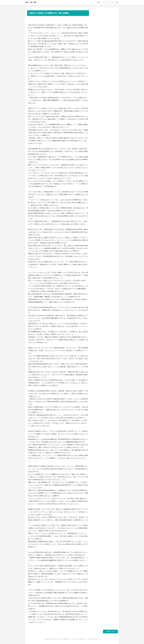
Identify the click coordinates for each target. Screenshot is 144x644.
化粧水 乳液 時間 (31, 2)
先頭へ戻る (112, 632)
